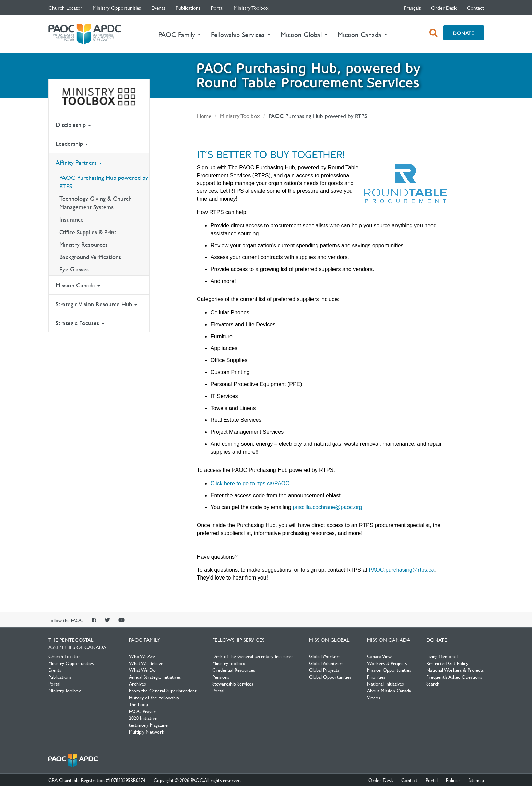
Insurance (72, 219)
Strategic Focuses (80, 323)
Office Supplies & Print (88, 232)
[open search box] (434, 33)
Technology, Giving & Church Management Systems (96, 203)
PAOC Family (144, 640)
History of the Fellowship (154, 697)
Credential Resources (234, 670)
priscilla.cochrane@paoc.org (327, 507)
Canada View (379, 656)
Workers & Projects (387, 663)
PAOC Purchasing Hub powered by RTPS (104, 182)
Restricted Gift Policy (447, 663)
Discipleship (73, 125)
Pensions (221, 677)
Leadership (72, 144)
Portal (217, 8)
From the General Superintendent (163, 690)
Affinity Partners (79, 162)
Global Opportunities (330, 677)
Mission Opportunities (389, 670)
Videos (374, 697)
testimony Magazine (148, 725)
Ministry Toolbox (251, 8)
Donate (464, 33)
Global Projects (324, 670)
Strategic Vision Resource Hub (96, 304)
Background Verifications (90, 257)
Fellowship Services (238, 640)
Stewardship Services (233, 683)
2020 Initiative (143, 718)
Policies (453, 780)
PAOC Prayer (142, 711)
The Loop (139, 704)
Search (433, 683)
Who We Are (142, 656)
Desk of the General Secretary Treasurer (253, 656)
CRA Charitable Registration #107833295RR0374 (97, 780)
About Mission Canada (389, 690)
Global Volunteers (326, 663)
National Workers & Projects (455, 670)
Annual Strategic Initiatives (155, 677)
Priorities (376, 677)
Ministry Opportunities (117, 8)
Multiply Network (147, 731)
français (412, 8)
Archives (137, 683)
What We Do (142, 670)
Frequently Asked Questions (454, 677)
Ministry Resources (84, 244)
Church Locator (65, 8)
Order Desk (444, 8)
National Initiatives (385, 683)
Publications (188, 8)
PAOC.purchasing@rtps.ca (401, 570)
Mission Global (329, 640)
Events (158, 8)
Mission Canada (78, 285)
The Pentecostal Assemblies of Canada (85, 34)
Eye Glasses (74, 269)
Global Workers (325, 656)
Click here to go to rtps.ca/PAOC (250, 483)
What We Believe (146, 663)
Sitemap (476, 780)
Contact (475, 8)
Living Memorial (442, 656)
